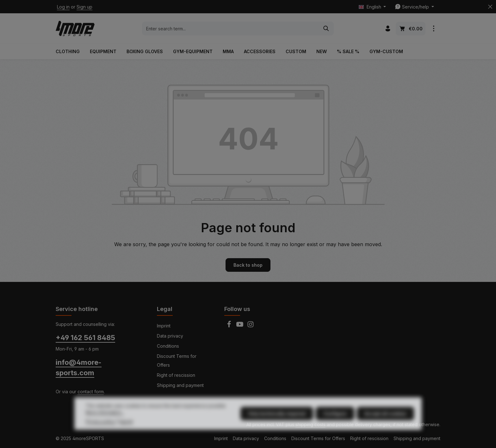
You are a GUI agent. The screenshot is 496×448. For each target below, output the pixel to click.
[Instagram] (251, 326)
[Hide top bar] (490, 7)
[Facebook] (230, 326)
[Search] (326, 28)
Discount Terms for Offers (177, 361)
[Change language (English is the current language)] (372, 7)
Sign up (84, 7)
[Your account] (388, 29)
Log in (63, 7)
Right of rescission (176, 375)
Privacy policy (100, 434)
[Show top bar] (434, 29)
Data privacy (170, 336)
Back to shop (248, 265)
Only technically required (277, 426)
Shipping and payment (180, 385)
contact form (91, 392)
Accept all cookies (385, 426)
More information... (105, 424)
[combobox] (231, 28)
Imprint (164, 326)
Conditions (168, 346)
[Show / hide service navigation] (414, 7)
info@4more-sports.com (79, 367)
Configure (335, 426)
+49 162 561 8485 (85, 338)
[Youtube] (240, 326)
